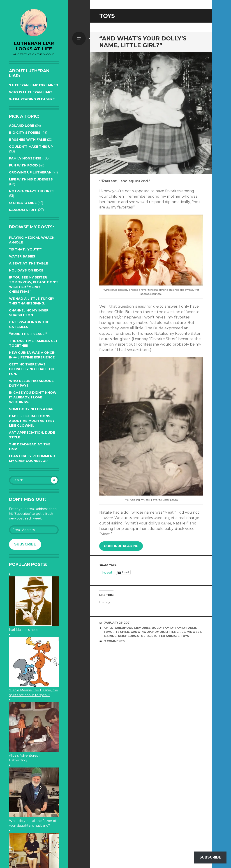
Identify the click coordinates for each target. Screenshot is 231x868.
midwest (194, 632)
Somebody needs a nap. (32, 409)
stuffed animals (165, 636)
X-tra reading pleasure (32, 99)
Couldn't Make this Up (31, 147)
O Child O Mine (23, 203)
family (168, 628)
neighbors (127, 636)
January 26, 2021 (117, 623)
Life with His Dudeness (31, 179)
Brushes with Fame (28, 140)
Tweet (107, 572)
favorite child (117, 632)
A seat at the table (28, 263)
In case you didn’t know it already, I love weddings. (33, 397)
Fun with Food (23, 165)
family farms (186, 628)
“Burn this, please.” (28, 334)
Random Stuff (23, 210)
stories (144, 636)
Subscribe (25, 544)
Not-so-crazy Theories (32, 191)
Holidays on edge (26, 270)
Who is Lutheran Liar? (31, 92)
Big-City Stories (25, 133)
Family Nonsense (25, 158)
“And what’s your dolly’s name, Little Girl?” (143, 42)
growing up (141, 632)
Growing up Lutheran (30, 172)
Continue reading (121, 546)
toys (185, 636)
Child (109, 628)
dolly (157, 628)
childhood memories (133, 628)
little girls (175, 632)
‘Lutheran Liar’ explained (34, 85)
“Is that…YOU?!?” (25, 249)
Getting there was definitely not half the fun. (32, 369)
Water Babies (22, 256)
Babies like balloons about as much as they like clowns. (32, 421)
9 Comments (114, 641)
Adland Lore (22, 126)
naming (110, 636)
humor (158, 632)
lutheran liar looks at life (34, 46)
